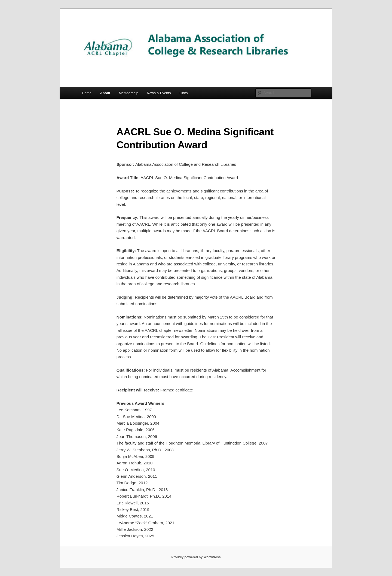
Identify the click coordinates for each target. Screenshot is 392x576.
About (105, 93)
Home (87, 93)
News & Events (159, 93)
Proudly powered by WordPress (196, 557)
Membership (128, 93)
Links (183, 93)
